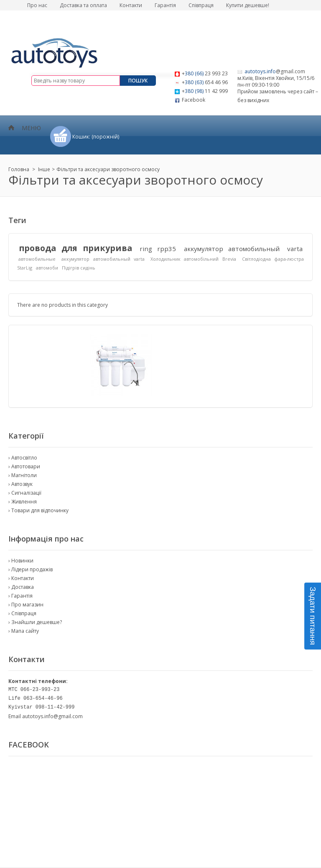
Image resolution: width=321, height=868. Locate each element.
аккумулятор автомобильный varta (103, 259)
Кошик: (96, 137)
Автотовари (26, 466)
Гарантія (165, 5)
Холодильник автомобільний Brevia (193, 259)
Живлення (24, 502)
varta (295, 249)
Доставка (23, 587)
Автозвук (22, 484)
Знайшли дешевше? (37, 622)
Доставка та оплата (83, 5)
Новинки (22, 561)
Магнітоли (24, 475)
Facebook (194, 100)
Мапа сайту (25, 631)
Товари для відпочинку (40, 510)
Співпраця (201, 5)
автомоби (47, 268)
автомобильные (37, 259)
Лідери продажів (32, 569)
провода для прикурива (75, 248)
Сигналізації (26, 493)
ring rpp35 (158, 249)
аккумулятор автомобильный (232, 249)
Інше (44, 169)
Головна (19, 169)
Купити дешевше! (248, 5)
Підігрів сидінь (79, 268)
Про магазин (27, 605)
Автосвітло (24, 458)
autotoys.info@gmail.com (52, 716)
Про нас (37, 5)
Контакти (131, 5)
